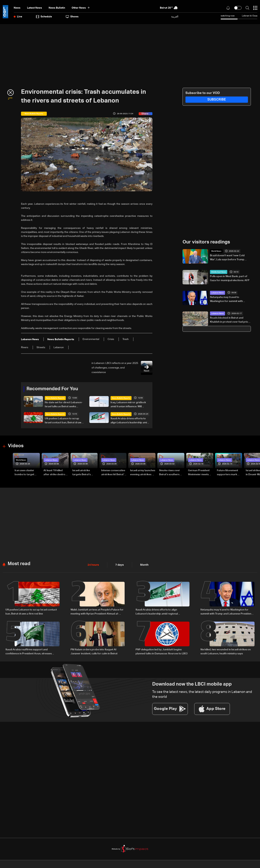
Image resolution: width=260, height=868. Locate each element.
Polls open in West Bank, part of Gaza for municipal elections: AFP (230, 278)
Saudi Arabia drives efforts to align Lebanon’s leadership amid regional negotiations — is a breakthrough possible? (130, 421)
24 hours (93, 565)
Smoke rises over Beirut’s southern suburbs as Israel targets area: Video (171, 473)
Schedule (44, 17)
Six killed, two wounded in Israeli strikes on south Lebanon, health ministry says (226, 651)
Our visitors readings (206, 242)
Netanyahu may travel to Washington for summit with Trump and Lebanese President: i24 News (229, 299)
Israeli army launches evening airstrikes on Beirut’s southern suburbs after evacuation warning (143, 473)
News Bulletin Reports (55, 398)
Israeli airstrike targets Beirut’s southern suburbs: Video (83, 473)
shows (72, 17)
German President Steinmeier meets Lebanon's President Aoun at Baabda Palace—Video (200, 473)
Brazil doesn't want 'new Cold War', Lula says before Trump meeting (227, 258)
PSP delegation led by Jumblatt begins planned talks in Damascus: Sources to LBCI (162, 651)
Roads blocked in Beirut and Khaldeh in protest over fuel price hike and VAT (230, 320)
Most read (19, 563)
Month (143, 565)
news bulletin (57, 8)
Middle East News (219, 272)
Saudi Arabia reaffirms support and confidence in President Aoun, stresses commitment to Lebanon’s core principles (30, 651)
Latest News (35, 8)
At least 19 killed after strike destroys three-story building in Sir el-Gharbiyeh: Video (56, 473)
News (17, 8)
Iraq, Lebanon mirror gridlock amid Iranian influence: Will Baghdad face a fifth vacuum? (128, 405)
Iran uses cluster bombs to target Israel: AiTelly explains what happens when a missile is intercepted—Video (27, 473)
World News (216, 251)
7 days (119, 565)
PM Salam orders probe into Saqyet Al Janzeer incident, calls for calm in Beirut (94, 651)
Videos (16, 446)
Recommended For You (52, 389)
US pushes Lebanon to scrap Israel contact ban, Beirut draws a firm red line (64, 421)
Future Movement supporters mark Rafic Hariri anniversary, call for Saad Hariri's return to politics (229, 473)
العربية (175, 17)
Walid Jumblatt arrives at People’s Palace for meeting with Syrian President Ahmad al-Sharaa (97, 612)
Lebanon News (218, 293)
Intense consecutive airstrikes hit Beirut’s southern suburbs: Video (113, 473)
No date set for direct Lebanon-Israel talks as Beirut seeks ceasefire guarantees (64, 405)
